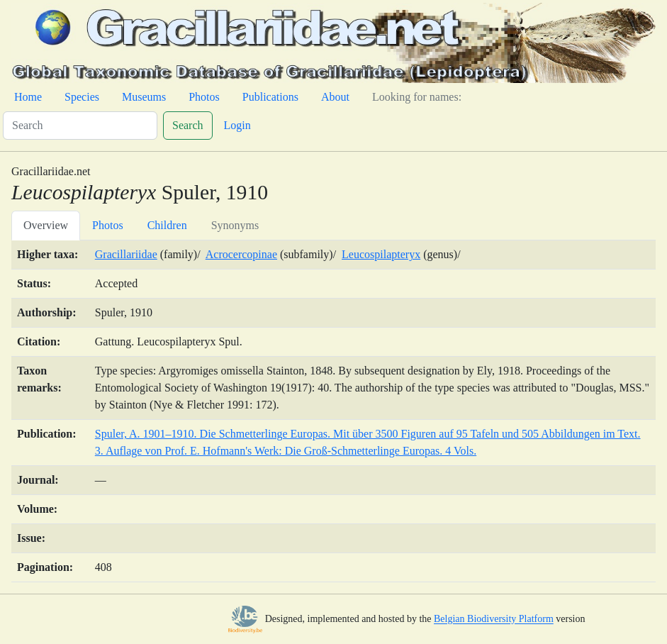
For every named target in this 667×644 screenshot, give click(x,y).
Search (188, 125)
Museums (144, 97)
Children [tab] (167, 225)
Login (237, 125)
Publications (270, 97)
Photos (204, 97)
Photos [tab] (108, 225)
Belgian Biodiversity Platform (494, 620)
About (335, 97)
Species (82, 97)
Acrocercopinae (241, 254)
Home (28, 97)
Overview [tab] (46, 225)
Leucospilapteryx (381, 254)
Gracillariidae (126, 254)
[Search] (80, 126)
